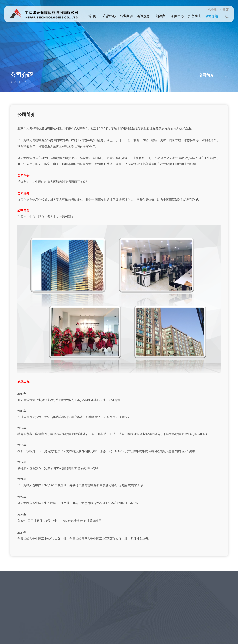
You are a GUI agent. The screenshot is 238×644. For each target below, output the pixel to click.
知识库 (160, 16)
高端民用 (39, 594)
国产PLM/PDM (15, 609)
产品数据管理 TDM (18, 599)
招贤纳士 (195, 16)
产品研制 (39, 588)
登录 (212, 9)
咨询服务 (143, 16)
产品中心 (109, 16)
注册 (224, 9)
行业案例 (126, 16)
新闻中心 (177, 16)
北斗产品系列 (14, 614)
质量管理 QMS (15, 594)
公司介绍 (212, 16)
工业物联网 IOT (16, 604)
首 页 (92, 16)
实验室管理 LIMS (17, 588)
